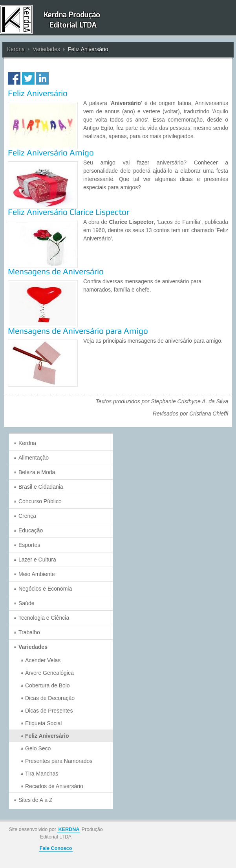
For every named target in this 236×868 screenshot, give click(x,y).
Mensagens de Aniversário (56, 271)
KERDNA (69, 829)
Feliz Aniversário (38, 93)
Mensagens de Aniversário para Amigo (78, 331)
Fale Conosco (56, 848)
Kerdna (16, 49)
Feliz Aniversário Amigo (51, 152)
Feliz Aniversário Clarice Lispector (69, 212)
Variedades (46, 49)
